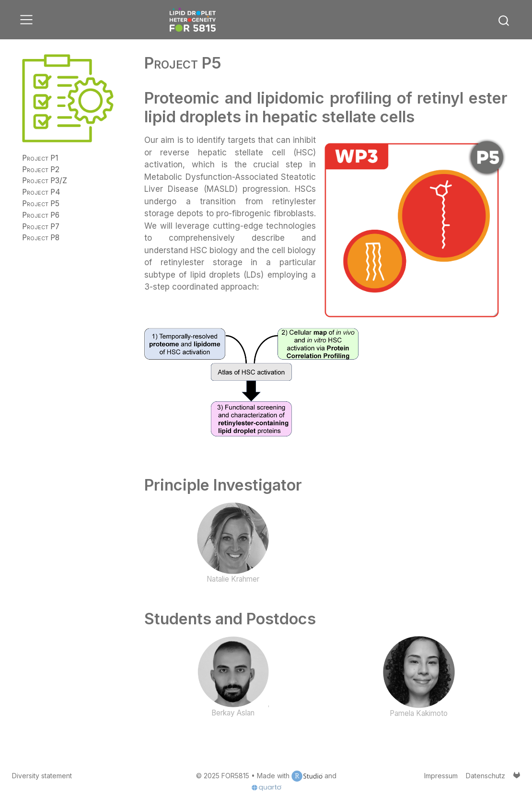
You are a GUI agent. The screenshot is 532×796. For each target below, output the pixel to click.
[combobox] (504, 20)
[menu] (26, 20)
